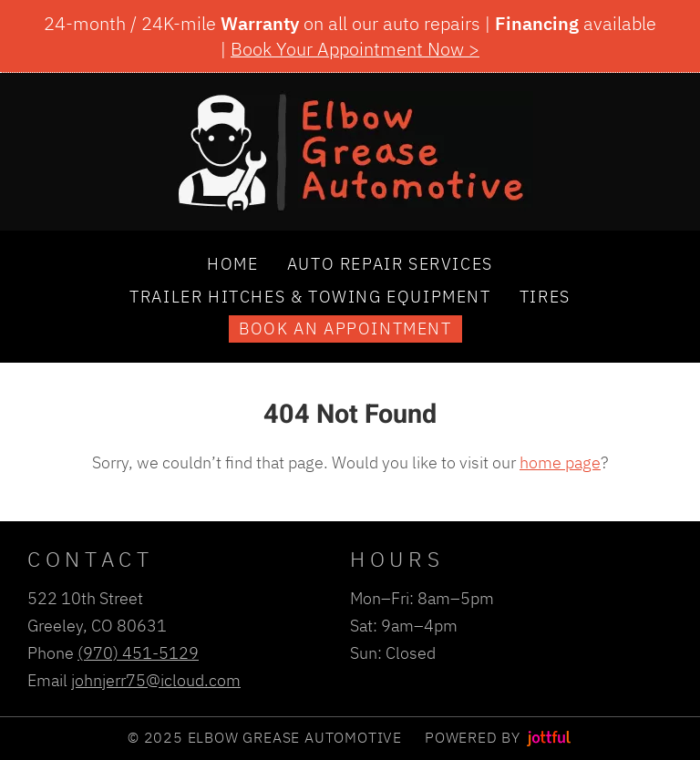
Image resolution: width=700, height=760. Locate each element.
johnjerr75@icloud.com (156, 680)
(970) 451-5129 (138, 652)
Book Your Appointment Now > (355, 49)
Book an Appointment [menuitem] (345, 328)
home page (560, 462)
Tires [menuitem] (545, 296)
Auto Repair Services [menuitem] (390, 263)
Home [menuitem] (232, 263)
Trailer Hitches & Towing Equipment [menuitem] (310, 296)
